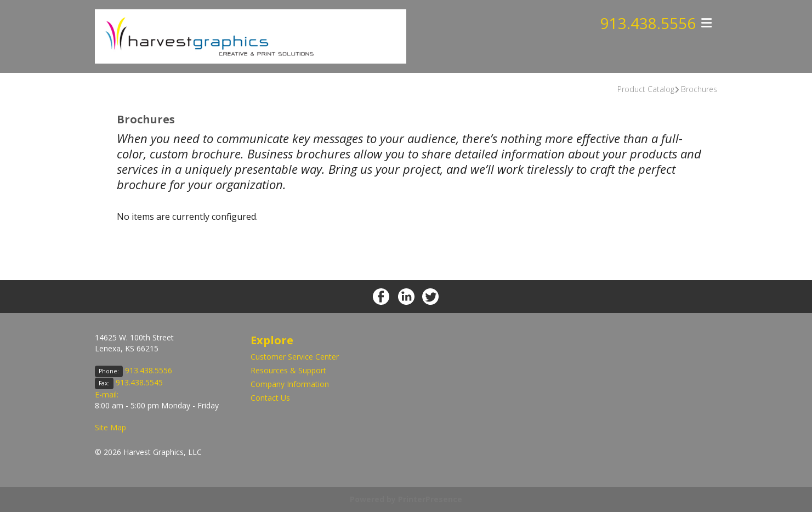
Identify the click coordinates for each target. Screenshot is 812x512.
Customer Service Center (295, 357)
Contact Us (270, 398)
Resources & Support (288, 370)
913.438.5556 (648, 24)
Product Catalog (646, 89)
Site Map (110, 427)
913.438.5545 (139, 382)
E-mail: (107, 394)
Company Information (290, 384)
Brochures (699, 89)
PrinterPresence (430, 499)
